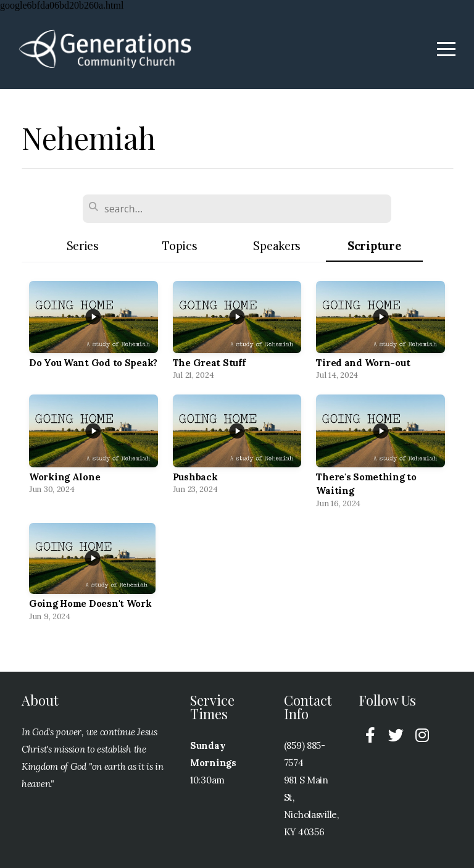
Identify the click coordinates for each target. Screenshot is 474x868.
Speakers (277, 246)
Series (83, 246)
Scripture (374, 246)
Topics (180, 246)
